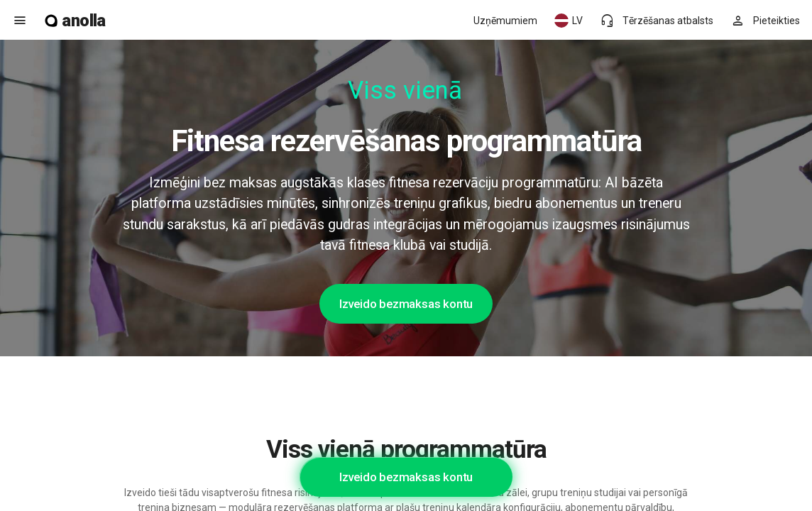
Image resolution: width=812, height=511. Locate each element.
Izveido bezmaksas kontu (406, 304)
